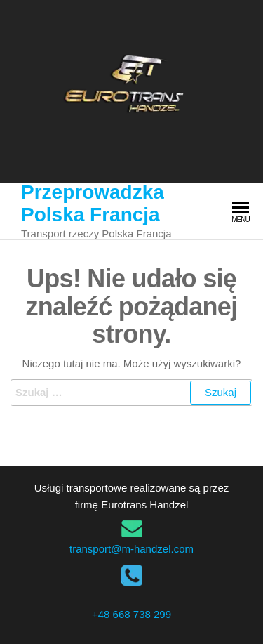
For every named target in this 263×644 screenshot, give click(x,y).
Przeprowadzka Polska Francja (93, 203)
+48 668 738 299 (131, 614)
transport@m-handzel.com (131, 549)
